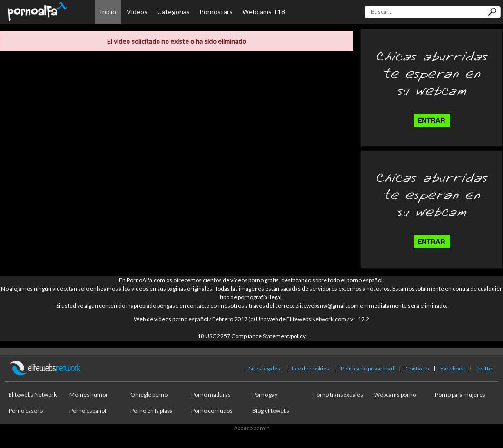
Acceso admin (252, 428)
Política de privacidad (367, 368)
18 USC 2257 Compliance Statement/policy (251, 336)
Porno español (88, 411)
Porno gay (265, 394)
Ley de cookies (311, 368)
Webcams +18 (264, 12)
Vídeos (137, 12)
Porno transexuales (338, 394)
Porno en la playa (152, 411)
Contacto (417, 368)
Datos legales (263, 368)
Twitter (485, 368)
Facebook (453, 368)
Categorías (173, 12)
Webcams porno (395, 394)
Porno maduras (211, 394)
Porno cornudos (212, 411)
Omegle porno (149, 394)
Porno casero (26, 411)
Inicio (108, 12)
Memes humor (89, 394)
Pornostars (216, 12)
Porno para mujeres (460, 394)
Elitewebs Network (33, 394)
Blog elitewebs (271, 411)
